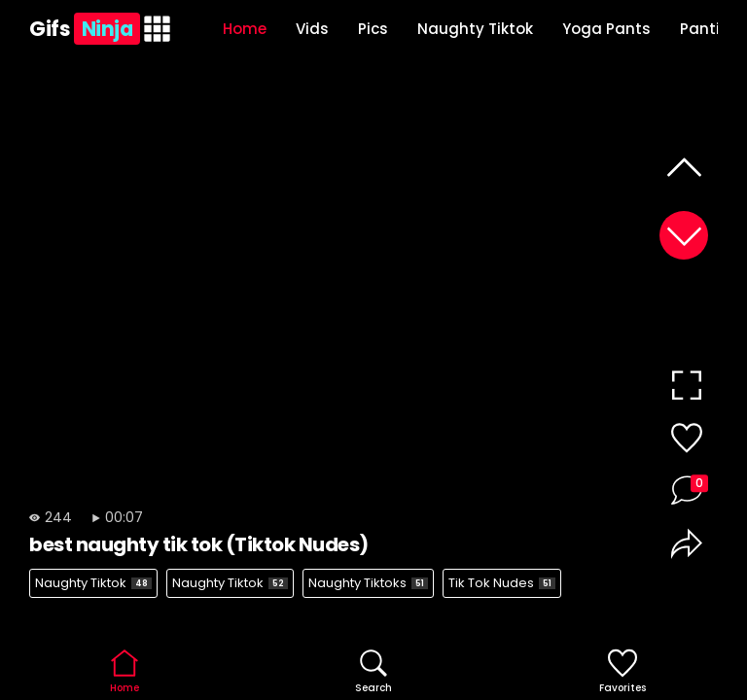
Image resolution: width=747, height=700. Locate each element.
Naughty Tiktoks (368, 583)
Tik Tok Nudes (502, 583)
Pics (373, 29)
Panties (709, 29)
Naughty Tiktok (475, 29)
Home (245, 29)
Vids (312, 29)
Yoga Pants (606, 29)
